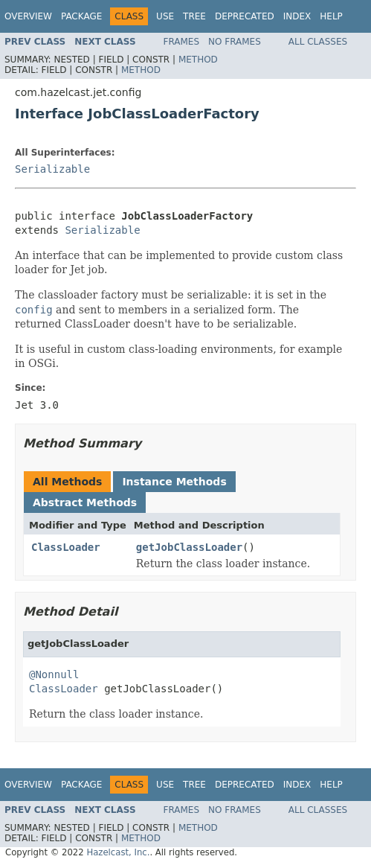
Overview (28, 16)
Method (198, 60)
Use (165, 16)
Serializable (52, 169)
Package (81, 16)
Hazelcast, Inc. (118, 852)
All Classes (318, 42)
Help (331, 16)
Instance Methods (174, 482)
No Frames (235, 42)
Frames (182, 42)
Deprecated (245, 16)
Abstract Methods (85, 502)
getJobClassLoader (189, 547)
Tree (194, 16)
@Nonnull (54, 674)
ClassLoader (66, 547)
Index (297, 16)
